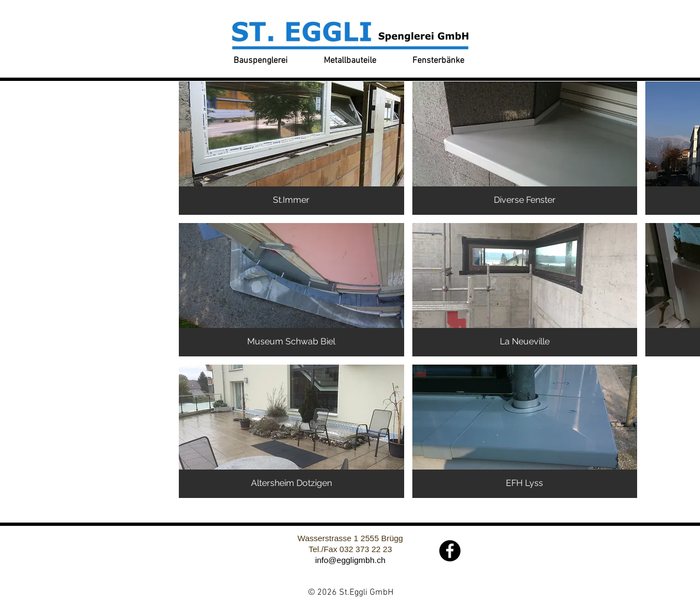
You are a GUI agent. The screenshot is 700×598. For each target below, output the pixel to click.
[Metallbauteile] (350, 61)
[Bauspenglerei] (260, 61)
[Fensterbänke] (438, 61)
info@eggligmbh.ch (350, 560)
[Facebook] (450, 551)
